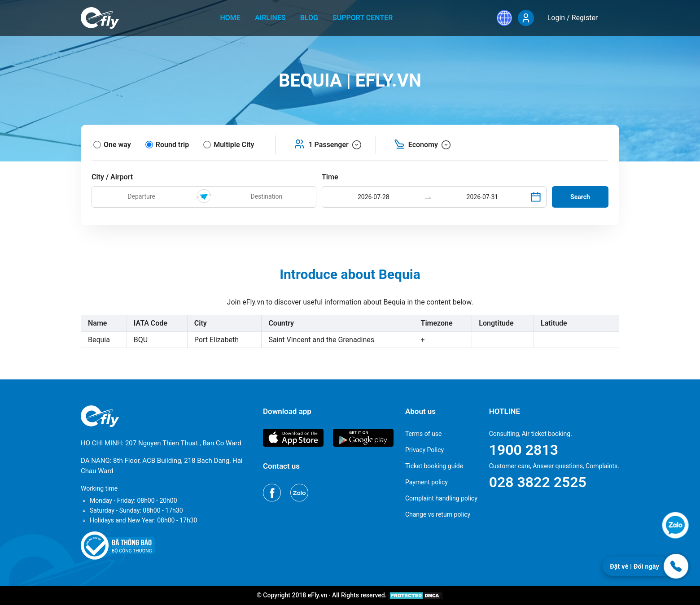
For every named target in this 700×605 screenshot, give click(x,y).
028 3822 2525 (538, 482)
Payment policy (427, 482)
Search (580, 197)
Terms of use (424, 434)
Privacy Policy (424, 450)
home (230, 18)
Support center (363, 18)
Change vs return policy (438, 514)
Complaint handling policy (441, 498)
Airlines (270, 18)
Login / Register (573, 18)
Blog (309, 18)
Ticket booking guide (434, 466)
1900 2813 (524, 450)
